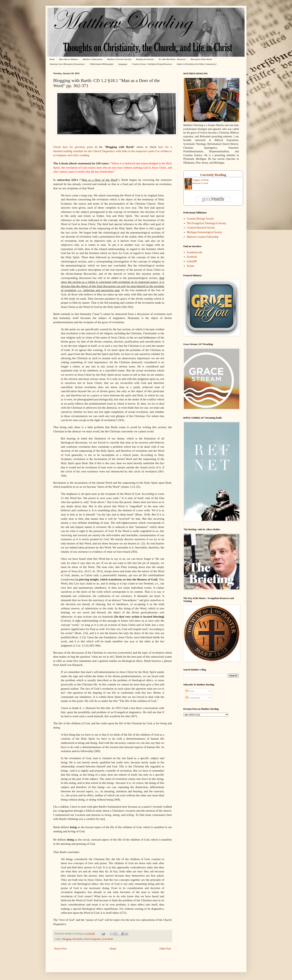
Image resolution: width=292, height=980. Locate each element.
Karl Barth (108, 939)
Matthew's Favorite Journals (119, 59)
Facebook (192, 257)
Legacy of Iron (201, 180)
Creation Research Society (201, 228)
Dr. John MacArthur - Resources (172, 59)
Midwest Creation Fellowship (203, 237)
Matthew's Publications (93, 59)
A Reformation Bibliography (102, 64)
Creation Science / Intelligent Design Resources (152, 64)
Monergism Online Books (201, 59)
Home (52, 59)
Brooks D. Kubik (202, 183)
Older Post (165, 949)
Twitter (191, 266)
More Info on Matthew (69, 59)
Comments (193, 698)
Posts (190, 691)
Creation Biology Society (200, 219)
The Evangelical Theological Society (207, 223)
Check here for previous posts (73, 147)
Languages (123, 64)
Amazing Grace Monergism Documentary (67, 64)
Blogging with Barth (72, 939)
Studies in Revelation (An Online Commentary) (196, 64)
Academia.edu (194, 252)
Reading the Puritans (145, 59)
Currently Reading (213, 175)
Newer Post (60, 949)
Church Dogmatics (93, 939)
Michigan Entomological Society (204, 232)
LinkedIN (192, 261)
